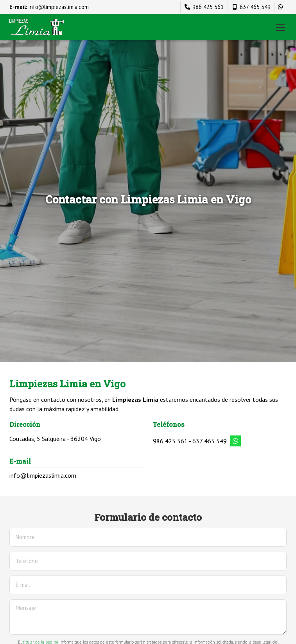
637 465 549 (210, 441)
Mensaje (26, 608)
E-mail (23, 585)
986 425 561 (170, 441)
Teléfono (27, 561)
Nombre (25, 537)
